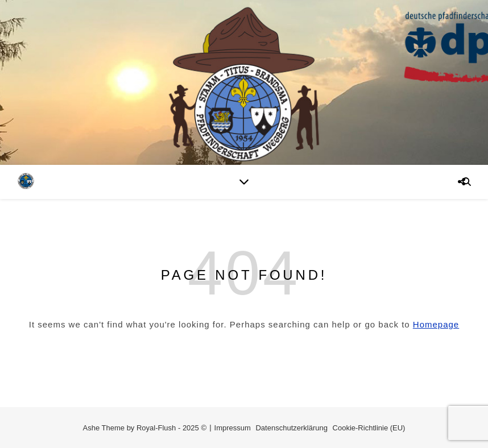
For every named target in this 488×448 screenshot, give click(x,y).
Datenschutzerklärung (291, 428)
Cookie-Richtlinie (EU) (369, 428)
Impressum (233, 428)
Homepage (436, 324)
